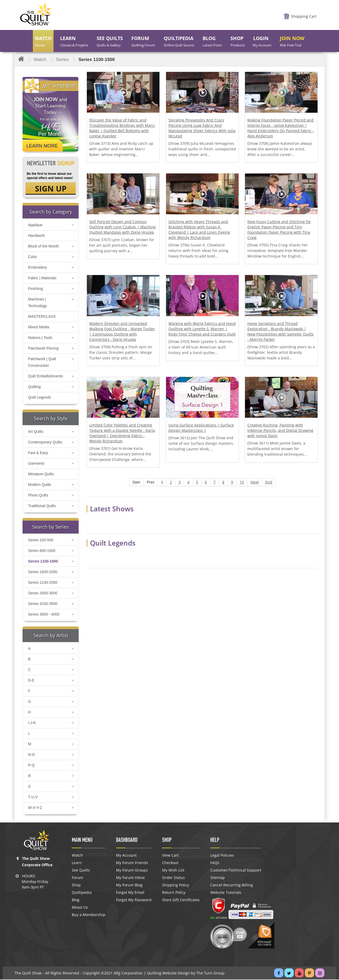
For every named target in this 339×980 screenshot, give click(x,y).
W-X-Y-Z (35, 808)
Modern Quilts (40, 485)
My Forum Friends (132, 863)
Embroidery (38, 268)
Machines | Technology (37, 303)
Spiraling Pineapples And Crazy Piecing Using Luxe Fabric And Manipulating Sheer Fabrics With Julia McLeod (202, 128)
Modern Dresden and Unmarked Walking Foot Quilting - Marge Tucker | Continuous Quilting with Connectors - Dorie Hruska (122, 331)
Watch (77, 856)
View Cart (170, 856)
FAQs (215, 863)
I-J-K (32, 723)
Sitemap (218, 878)
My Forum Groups (132, 871)
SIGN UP (51, 189)
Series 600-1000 (42, 551)
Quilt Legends (39, 398)
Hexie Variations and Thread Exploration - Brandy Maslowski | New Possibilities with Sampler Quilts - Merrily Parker (280, 331)
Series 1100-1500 (43, 562)
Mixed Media (39, 328)
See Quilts (81, 871)
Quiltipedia (82, 893)
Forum (77, 878)
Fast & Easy (38, 453)
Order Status (173, 878)
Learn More (42, 146)
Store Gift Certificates (181, 900)
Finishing (35, 289)
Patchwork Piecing (43, 349)
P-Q (31, 766)
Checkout (170, 863)
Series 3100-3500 (43, 604)
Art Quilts (36, 432)
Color (32, 257)
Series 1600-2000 (43, 572)
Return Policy (174, 893)
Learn (77, 863)
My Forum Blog (129, 886)
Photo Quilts (38, 496)
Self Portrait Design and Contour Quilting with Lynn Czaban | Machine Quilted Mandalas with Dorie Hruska (122, 227)
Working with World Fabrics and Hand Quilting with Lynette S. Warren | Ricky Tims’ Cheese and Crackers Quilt (202, 329)
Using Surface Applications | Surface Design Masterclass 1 (201, 428)
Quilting (34, 387)
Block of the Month (43, 247)
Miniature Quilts (41, 474)
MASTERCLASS (42, 317)
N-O (32, 755)
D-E (31, 681)
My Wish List (173, 871)
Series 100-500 (41, 541)
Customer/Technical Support (236, 871)
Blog (76, 900)
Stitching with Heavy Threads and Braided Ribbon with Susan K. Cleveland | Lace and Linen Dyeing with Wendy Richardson (199, 230)
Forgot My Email (130, 893)
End (269, 482)
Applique (35, 225)
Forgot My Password (134, 900)
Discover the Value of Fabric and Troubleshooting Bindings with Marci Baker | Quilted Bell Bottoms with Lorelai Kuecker (122, 128)
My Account (126, 856)
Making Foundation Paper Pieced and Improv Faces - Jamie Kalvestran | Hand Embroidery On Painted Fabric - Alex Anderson (281, 128)
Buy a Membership (89, 915)
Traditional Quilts (42, 506)
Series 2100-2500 (43, 583)
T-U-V (33, 798)
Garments (36, 464)
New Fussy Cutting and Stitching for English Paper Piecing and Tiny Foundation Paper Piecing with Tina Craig (279, 230)
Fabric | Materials (42, 278)
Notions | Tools (40, 338)
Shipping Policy (176, 886)
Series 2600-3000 (43, 594)
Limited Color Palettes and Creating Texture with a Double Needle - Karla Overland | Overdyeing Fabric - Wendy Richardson (122, 433)
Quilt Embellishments (46, 377)
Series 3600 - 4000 (44, 615)
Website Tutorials (226, 893)
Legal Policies (222, 856)
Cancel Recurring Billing (232, 886)
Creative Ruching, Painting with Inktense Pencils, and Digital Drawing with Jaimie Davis (280, 430)
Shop (76, 886)
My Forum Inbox (130, 878)
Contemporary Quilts (45, 443)
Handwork (36, 236)
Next (255, 482)
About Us (80, 908)
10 (242, 482)
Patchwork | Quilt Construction (42, 363)
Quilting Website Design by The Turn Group (186, 974)
